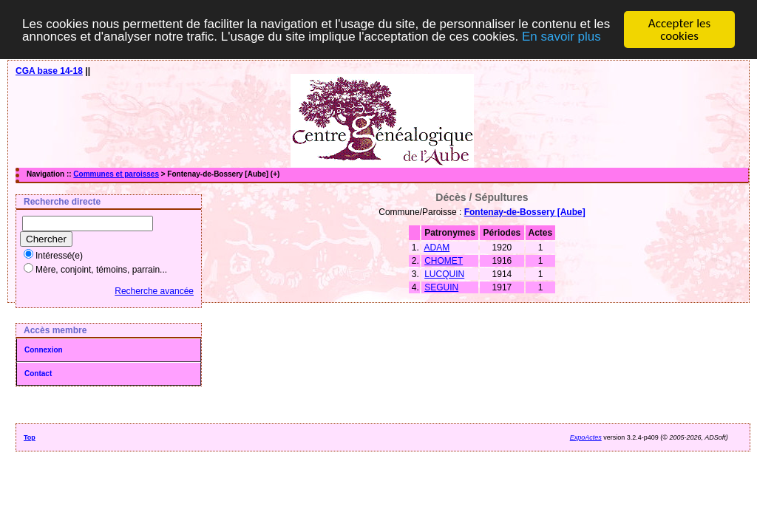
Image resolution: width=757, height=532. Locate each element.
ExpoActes (586, 437)
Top (30, 437)
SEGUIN (441, 287)
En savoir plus (561, 37)
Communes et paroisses (116, 174)
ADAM (437, 248)
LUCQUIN (444, 274)
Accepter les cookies (679, 30)
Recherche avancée (154, 291)
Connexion (44, 350)
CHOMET (444, 261)
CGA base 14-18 (49, 71)
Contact (38, 374)
